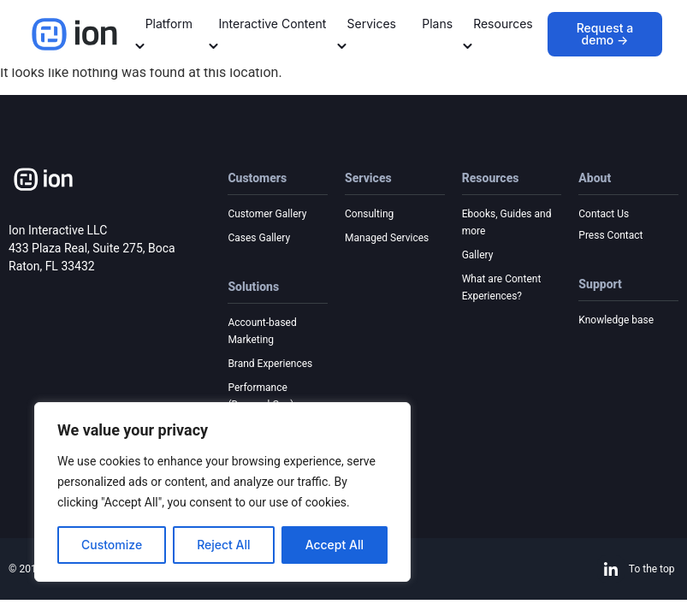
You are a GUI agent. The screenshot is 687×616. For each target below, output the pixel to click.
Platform (164, 33)
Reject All (223, 545)
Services (367, 33)
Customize (112, 545)
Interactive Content (268, 33)
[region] (222, 492)
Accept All (335, 545)
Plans (437, 24)
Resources (498, 33)
